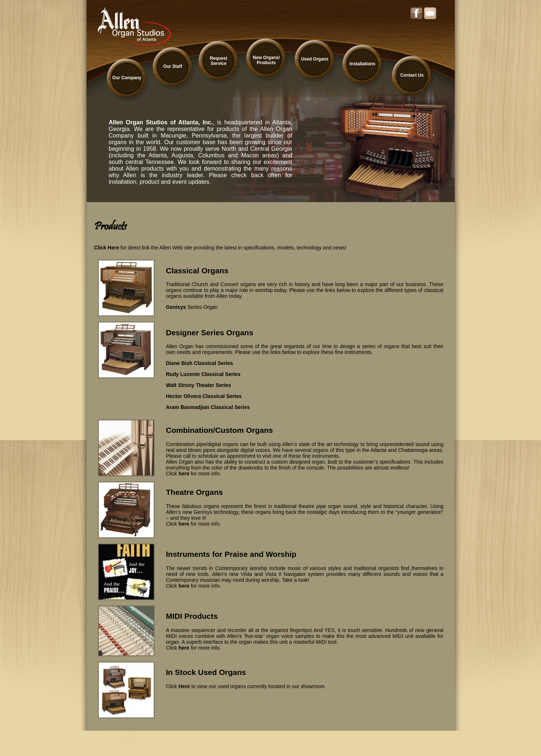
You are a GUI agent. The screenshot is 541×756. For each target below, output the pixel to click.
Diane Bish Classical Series (199, 363)
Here (184, 686)
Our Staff (173, 66)
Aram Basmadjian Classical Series (208, 407)
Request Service (219, 61)
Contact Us (412, 75)
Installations (362, 64)
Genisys (176, 307)
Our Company (127, 78)
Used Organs (315, 59)
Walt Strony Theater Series (199, 385)
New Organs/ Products (266, 60)
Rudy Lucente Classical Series (203, 374)
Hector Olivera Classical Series (204, 396)
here (184, 474)
